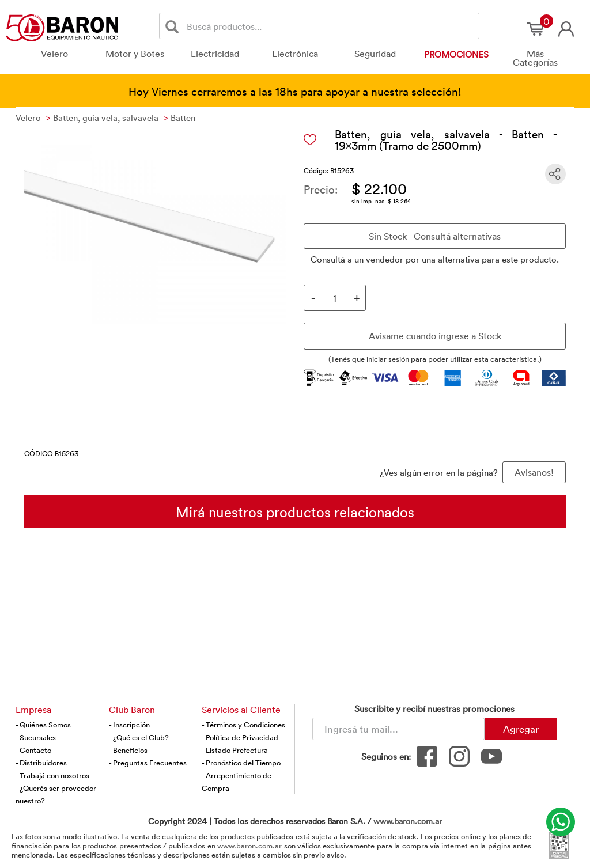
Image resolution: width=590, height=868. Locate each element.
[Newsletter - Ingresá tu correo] (398, 729)
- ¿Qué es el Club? (139, 737)
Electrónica (295, 54)
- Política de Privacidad (240, 737)
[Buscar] (174, 26)
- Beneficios (128, 750)
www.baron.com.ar (408, 821)
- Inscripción (129, 725)
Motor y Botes (135, 54)
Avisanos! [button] (534, 472)
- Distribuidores (41, 763)
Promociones (456, 54)
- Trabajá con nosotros (52, 775)
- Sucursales (36, 737)
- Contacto (33, 750)
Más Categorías (535, 58)
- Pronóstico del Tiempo (241, 763)
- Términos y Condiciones (243, 725)
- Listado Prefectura (235, 750)
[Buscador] (331, 26)
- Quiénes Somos (43, 725)
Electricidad (215, 54)
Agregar (521, 729)
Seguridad (375, 54)
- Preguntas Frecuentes (148, 763)
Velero (54, 54)
